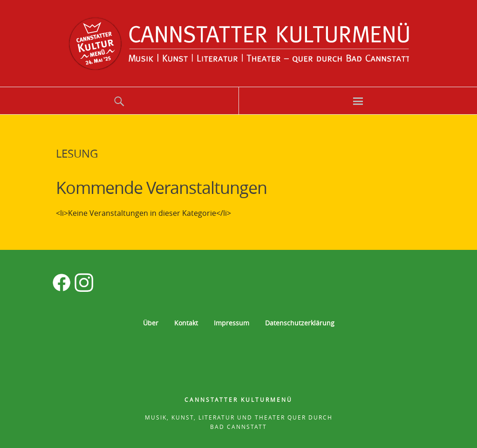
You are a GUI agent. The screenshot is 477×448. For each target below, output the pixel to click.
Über (151, 323)
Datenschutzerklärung (300, 323)
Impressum (232, 323)
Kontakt (186, 323)
